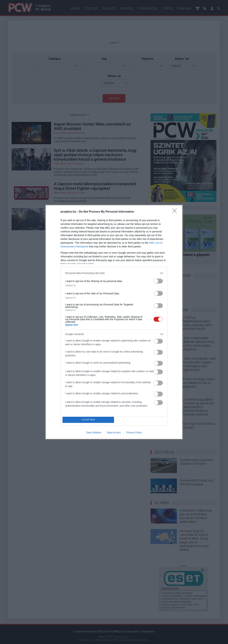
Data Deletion (94, 432)
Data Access (114, 432)
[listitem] (114, 273)
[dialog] (114, 322)
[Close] (176, 212)
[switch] (158, 281)
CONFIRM (88, 420)
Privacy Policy (134, 432)
